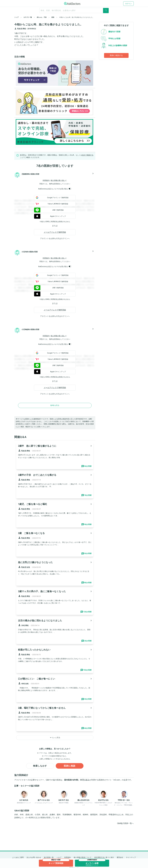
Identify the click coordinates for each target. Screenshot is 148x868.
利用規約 (46, 180)
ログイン (128, 4)
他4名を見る (55, 405)
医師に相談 (70, 766)
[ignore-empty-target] (74, 10)
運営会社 (120, 857)
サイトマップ (131, 857)
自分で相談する (88, 155)
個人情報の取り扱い (58, 180)
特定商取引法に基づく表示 (104, 857)
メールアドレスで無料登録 (55, 232)
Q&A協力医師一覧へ (125, 823)
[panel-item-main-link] (55, 456)
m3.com (117, 780)
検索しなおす (40, 766)
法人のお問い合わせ (34, 857)
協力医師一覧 (49, 857)
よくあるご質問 (18, 857)
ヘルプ (59, 857)
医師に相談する (116, 55)
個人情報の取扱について (83, 857)
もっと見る (55, 738)
